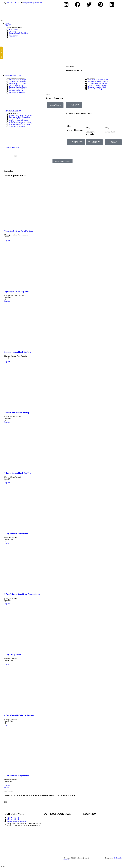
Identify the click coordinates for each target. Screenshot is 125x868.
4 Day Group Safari (13, 655)
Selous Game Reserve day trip (17, 413)
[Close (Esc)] (8, 865)
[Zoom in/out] (2, 865)
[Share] (6, 865)
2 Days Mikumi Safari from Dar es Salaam (22, 594)
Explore (7, 240)
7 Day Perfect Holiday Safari (16, 534)
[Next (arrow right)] (4, 867)
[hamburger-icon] (2, 20)
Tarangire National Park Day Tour (19, 231)
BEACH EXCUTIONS (13, 148)
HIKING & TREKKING (13, 111)
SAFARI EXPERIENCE (13, 75)
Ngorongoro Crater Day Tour (17, 291)
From (6, 237)
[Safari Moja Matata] (102, 825)
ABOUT (8, 25)
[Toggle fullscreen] (4, 865)
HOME (7, 23)
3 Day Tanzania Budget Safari (17, 776)
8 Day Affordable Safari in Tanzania (19, 715)
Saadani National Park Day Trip (18, 352)
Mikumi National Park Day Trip (18, 473)
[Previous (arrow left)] (2, 867)
